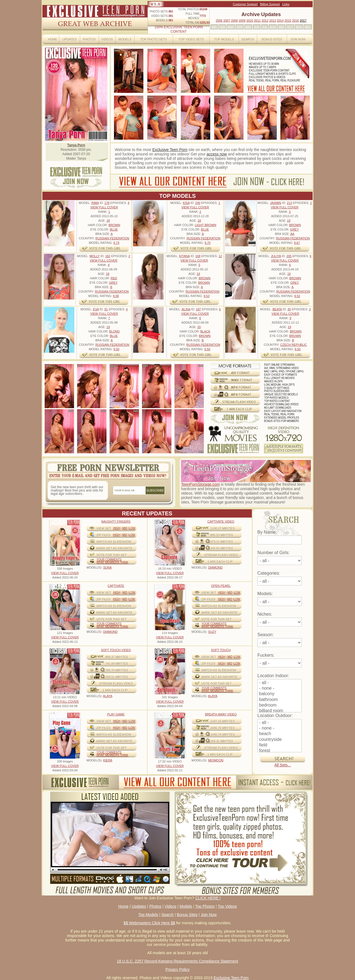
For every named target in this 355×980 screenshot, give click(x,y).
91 (106, 309)
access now (217, 154)
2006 (219, 21)
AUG (273, 27)
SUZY (212, 632)
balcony (280, 694)
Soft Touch (221, 650)
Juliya (276, 256)
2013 (273, 21)
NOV (299, 27)
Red (114, 278)
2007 (227, 21)
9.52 (297, 296)
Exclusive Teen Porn (170, 150)
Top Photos (205, 906)
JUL (265, 27)
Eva (96, 309)
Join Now (298, 39)
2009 (242, 21)
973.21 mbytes (222, 542)
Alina (186, 309)
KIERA (108, 760)
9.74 (116, 243)
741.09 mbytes (117, 664)
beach (280, 734)
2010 (250, 21)
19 (289, 221)
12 (220, 256)
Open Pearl (221, 586)
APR (240, 27)
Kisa (186, 203)
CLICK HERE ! (208, 898)
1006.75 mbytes (223, 728)
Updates (70, 39)
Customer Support (245, 4)
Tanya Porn (76, 145)
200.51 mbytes (117, 677)
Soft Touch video (116, 650)
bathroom (280, 700)
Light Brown (205, 225)
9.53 (206, 296)
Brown (114, 225)
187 (198, 309)
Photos (89, 39)
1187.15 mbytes (223, 721)
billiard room (280, 711)
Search (248, 39)
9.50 (116, 349)
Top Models (224, 39)
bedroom (280, 705)
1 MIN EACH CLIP (220, 562)
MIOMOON (216, 760)
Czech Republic (294, 345)
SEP (282, 27)
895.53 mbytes (222, 535)
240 (198, 203)
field (280, 745)
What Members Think (112, 562)
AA (292, 234)
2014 (280, 21)
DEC (308, 27)
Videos (107, 39)
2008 (234, 21)
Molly (95, 256)
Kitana (184, 256)
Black (205, 331)
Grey (294, 229)
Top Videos (227, 906)
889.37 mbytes (117, 657)
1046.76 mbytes (223, 735)
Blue (114, 229)
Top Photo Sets (154, 39)
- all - (280, 683)
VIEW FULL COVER (104, 207)
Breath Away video (221, 714)
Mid (125, 528)
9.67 (297, 243)
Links (286, 4)
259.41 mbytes (222, 741)
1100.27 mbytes (223, 528)
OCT (290, 27)
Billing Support (270, 4)
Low (132, 528)
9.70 (207, 243)
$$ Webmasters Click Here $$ (149, 923)
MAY (248, 27)
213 (289, 203)
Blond (115, 331)
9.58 (116, 296)
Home (53, 39)
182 (108, 256)
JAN (214, 27)
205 (289, 256)
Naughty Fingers (116, 521)
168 (198, 256)
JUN (257, 27)
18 (108, 221)
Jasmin (276, 203)
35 (289, 309)
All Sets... (282, 765)
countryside (280, 740)
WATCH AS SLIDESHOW (114, 542)
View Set (104, 528)
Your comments (109, 560)
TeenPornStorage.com (200, 484)
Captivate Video (221, 521)
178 (107, 203)
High (117, 528)
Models (125, 39)
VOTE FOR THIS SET (112, 555)
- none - (280, 689)
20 (199, 327)
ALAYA (108, 696)
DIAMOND (215, 567)
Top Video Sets (191, 39)
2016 (295, 21)
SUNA (107, 567)
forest (280, 751)
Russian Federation (112, 238)
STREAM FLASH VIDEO (221, 555)
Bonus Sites (272, 39)
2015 (288, 21)
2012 (265, 21)
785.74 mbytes (117, 670)
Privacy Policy (177, 969)
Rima (95, 203)
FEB (222, 27)
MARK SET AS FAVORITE (115, 548)
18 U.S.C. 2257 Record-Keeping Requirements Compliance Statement (177, 961)
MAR (231, 27)
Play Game (116, 714)
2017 (303, 21)
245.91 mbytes (222, 548)
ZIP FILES (104, 535)
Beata (277, 309)
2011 (257, 21)
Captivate (116, 586)
